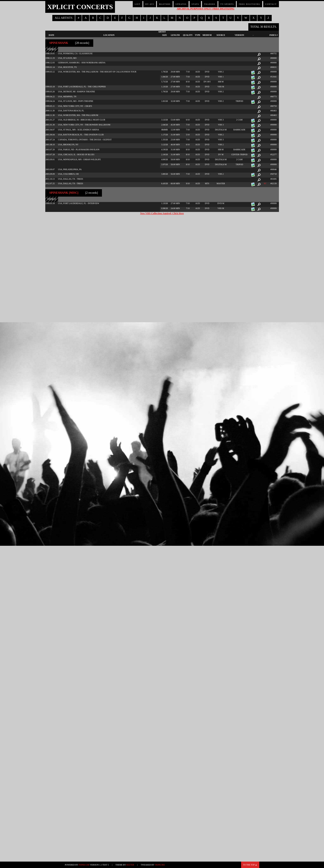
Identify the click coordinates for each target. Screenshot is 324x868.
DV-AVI (150, 4)
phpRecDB (84, 865)
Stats (195, 4)
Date (51, 35)
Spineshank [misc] (64, 193)
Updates (181, 4)
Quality (188, 35)
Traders (210, 4)
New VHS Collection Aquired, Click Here (162, 213)
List (138, 4)
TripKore (160, 865)
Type (198, 35)
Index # (274, 35)
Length (175, 35)
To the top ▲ (250, 865)
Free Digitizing (249, 4)
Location (109, 35)
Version (239, 35)
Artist (162, 32)
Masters (165, 4)
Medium (207, 35)
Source (221, 35)
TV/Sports (227, 4)
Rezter (130, 865)
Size (164, 35)
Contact (271, 4)
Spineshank (59, 43)
